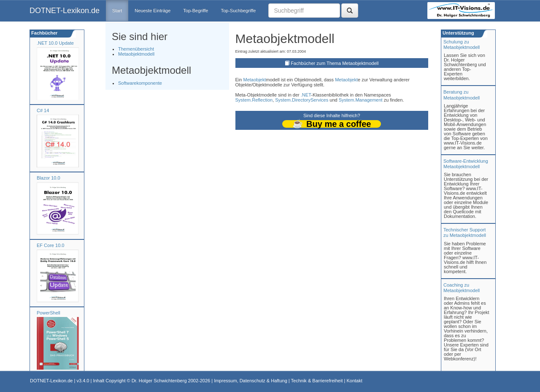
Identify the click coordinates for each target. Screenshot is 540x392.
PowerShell (49, 313)
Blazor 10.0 (49, 178)
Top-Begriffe (196, 11)
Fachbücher (44, 33)
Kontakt (354, 381)
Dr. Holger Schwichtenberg (159, 381)
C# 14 (43, 110)
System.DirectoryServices (302, 100)
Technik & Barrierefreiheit (317, 381)
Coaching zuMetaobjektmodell (462, 288)
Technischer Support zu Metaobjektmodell (465, 232)
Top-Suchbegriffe (238, 11)
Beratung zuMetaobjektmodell (462, 95)
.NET (306, 95)
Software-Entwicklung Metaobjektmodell (466, 164)
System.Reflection (254, 100)
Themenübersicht (136, 49)
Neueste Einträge (153, 11)
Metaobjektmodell (136, 54)
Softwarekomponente (140, 83)
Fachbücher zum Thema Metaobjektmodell (335, 63)
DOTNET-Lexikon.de (65, 11)
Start (117, 11)
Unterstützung (458, 33)
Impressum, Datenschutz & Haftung (251, 381)
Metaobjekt (254, 80)
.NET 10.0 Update (55, 43)
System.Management (361, 100)
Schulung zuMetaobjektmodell (462, 44)
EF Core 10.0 (50, 245)
